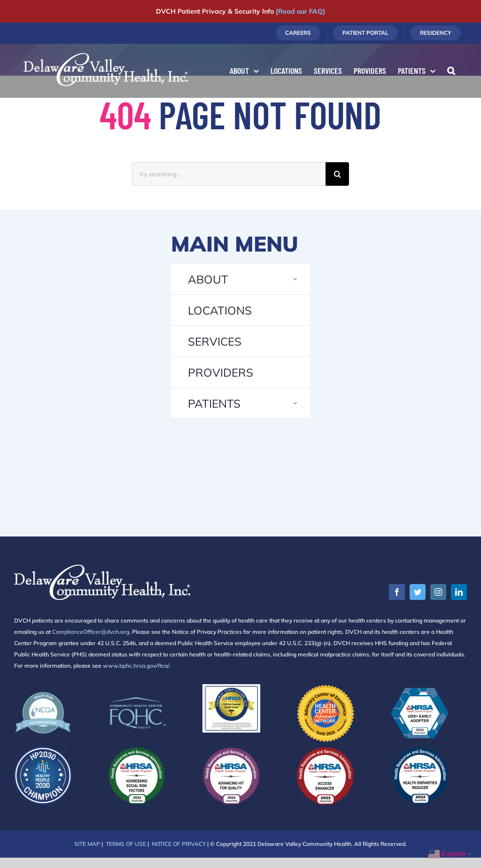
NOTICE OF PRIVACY (179, 844)
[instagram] (438, 592)
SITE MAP (87, 844)
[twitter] (418, 592)
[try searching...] (229, 174)
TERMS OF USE (126, 844)
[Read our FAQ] (300, 11)
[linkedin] (459, 592)
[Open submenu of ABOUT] (295, 279)
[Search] (337, 174)
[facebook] (397, 592)
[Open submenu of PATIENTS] (295, 403)
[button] (451, 71)
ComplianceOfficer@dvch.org (91, 632)
